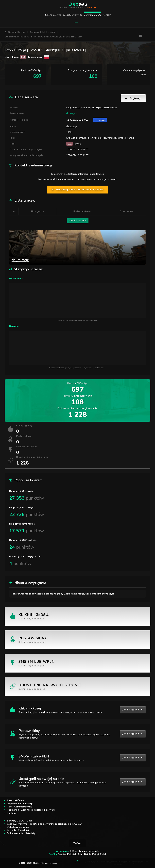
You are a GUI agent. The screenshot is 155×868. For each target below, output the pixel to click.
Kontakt (107, 15)
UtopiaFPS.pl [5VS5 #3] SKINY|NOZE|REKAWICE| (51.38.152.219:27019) (43, 37)
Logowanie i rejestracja (20, 804)
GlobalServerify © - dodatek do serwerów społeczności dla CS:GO (44, 824)
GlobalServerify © (73, 15)
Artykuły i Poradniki (18, 830)
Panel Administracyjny (19, 807)
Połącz (100, 120)
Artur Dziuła (84, 854)
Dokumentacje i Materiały (21, 833)
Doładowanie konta (18, 827)
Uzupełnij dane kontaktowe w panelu (78, 190)
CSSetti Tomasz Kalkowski (85, 851)
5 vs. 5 (78, 144)
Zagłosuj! (133, 98)
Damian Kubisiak (67, 854)
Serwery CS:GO (93, 15)
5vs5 (69, 144)
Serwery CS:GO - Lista (43, 32)
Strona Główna (53, 15)
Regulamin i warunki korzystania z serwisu (31, 810)
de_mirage (72, 126)
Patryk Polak (99, 854)
